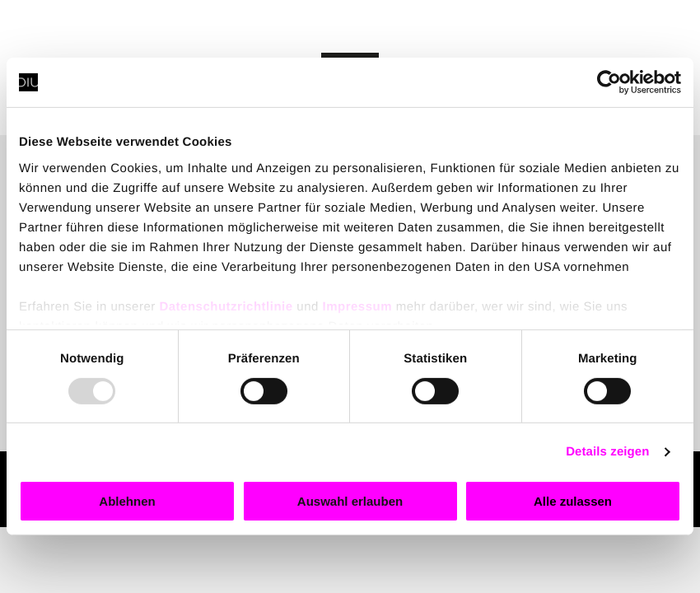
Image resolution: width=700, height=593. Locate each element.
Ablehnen (127, 501)
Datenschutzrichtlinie (226, 306)
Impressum (358, 306)
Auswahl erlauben (350, 501)
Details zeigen (607, 452)
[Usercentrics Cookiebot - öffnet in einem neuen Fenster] (609, 82)
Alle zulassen (573, 501)
